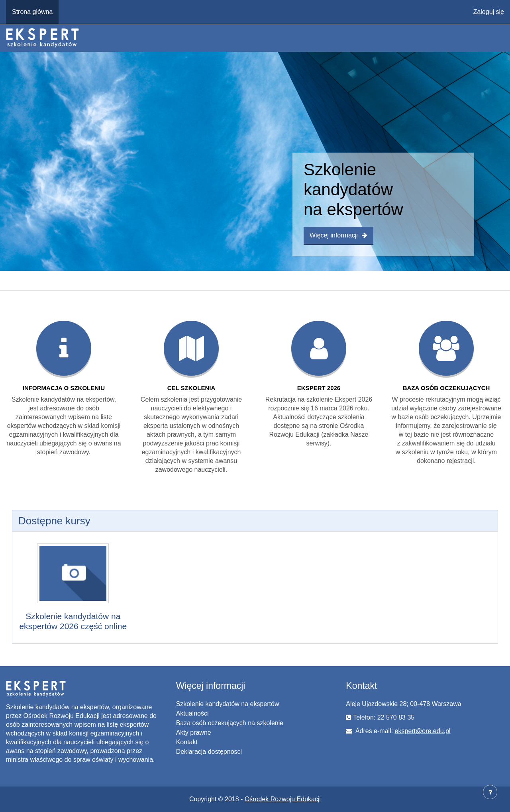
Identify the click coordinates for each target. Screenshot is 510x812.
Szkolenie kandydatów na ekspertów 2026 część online (73, 621)
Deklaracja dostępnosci (209, 752)
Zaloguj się (489, 12)
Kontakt (187, 742)
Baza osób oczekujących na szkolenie (230, 723)
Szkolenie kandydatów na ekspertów (228, 704)
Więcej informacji (338, 235)
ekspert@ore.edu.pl (423, 731)
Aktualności (192, 713)
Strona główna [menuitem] (32, 12)
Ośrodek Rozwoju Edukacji (283, 799)
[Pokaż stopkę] (490, 792)
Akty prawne (194, 733)
